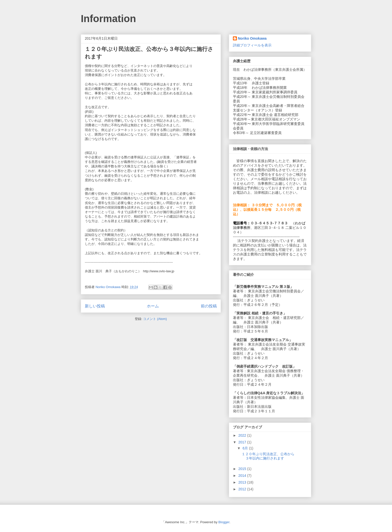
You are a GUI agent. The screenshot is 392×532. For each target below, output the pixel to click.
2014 (243, 476)
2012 (243, 489)
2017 (243, 442)
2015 (243, 469)
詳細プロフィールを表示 (252, 45)
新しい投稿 (95, 306)
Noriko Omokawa (252, 38)
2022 (243, 435)
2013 (243, 482)
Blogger (224, 522)
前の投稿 (209, 306)
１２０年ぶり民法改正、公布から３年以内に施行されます (268, 456)
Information (108, 19)
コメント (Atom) (155, 319)
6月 (246, 448)
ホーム (153, 306)
